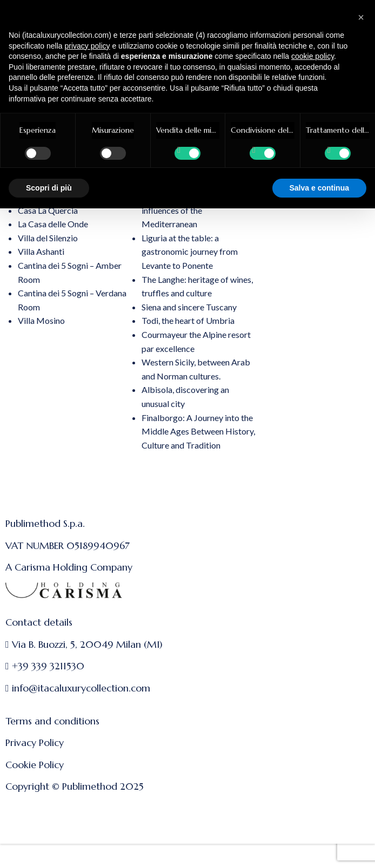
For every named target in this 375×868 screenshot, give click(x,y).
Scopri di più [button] (49, 188)
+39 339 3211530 (48, 666)
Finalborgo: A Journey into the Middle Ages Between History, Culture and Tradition (198, 431)
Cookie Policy (35, 765)
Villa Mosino (41, 320)
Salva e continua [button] (319, 188)
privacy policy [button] (88, 46)
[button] (361, 17)
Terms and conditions (52, 721)
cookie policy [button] (313, 56)
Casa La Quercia (48, 210)
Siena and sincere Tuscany (189, 307)
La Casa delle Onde (53, 224)
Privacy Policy (35, 742)
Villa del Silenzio (48, 238)
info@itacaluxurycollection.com (81, 688)
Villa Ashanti (41, 251)
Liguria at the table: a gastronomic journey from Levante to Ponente (190, 252)
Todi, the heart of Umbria (188, 320)
